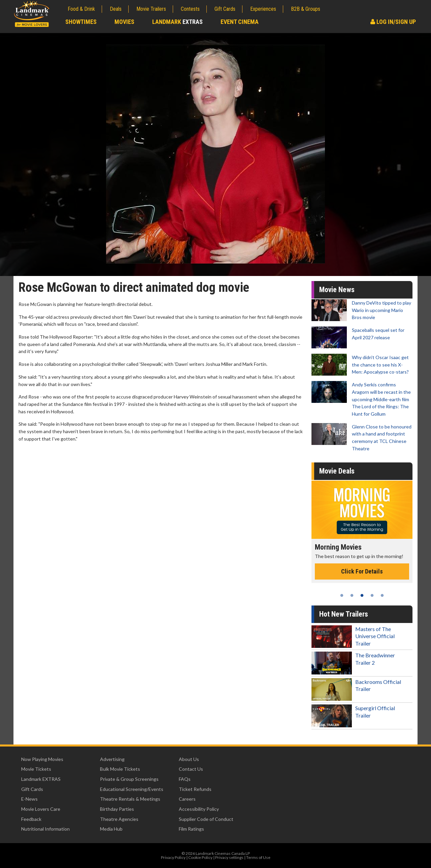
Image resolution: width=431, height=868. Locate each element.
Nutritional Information (45, 829)
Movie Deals (337, 471)
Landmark (177, 22)
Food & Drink (81, 9)
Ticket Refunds (195, 789)
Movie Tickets (36, 769)
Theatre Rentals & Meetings (130, 799)
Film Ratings (191, 829)
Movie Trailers (151, 9)
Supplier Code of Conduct (206, 819)
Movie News (337, 290)
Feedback (31, 819)
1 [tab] (342, 595)
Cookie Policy (200, 857)
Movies (124, 22)
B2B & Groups (306, 9)
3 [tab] (362, 595)
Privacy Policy (173, 857)
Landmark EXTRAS (41, 779)
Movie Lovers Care (41, 809)
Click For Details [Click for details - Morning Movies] (362, 571)
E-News (29, 799)
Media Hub (111, 829)
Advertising (112, 759)
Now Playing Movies (42, 759)
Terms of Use (258, 857)
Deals (116, 9)
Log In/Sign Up (393, 22)
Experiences (263, 9)
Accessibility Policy (199, 809)
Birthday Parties (117, 809)
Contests (190, 9)
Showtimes (81, 22)
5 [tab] (382, 595)
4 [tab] (372, 595)
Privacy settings (229, 857)
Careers (187, 799)
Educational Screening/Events (132, 789)
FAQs (185, 779)
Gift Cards (225, 9)
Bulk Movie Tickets (120, 769)
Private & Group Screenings (129, 779)
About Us (189, 759)
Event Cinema (240, 22)
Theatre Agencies (119, 819)
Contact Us (191, 769)
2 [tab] (352, 595)
